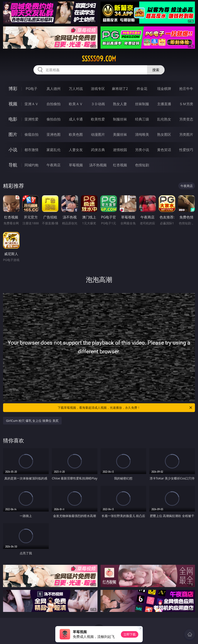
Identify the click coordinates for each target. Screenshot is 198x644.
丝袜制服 (142, 104)
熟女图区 (164, 134)
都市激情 (31, 150)
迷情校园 (120, 150)
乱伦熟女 (164, 119)
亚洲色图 (54, 134)
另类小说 (142, 150)
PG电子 (32, 89)
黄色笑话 (164, 150)
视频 (13, 104)
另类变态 (186, 119)
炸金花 (142, 89)
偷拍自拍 (54, 119)
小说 (13, 150)
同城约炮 (31, 165)
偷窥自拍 (31, 134)
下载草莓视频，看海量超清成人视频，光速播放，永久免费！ (125, 408)
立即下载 (130, 634)
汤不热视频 (98, 165)
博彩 (13, 88)
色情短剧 (142, 165)
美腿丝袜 (120, 134)
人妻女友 (76, 150)
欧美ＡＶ (76, 104)
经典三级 (142, 119)
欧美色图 (76, 134)
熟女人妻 (120, 104)
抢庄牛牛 (186, 89)
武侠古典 (98, 150)
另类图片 (186, 134)
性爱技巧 (186, 150)
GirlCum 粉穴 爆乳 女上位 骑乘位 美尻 (32, 421)
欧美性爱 (98, 119)
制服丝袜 (120, 119)
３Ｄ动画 (98, 104)
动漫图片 (98, 134)
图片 (13, 134)
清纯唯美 (142, 134)
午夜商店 (54, 165)
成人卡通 (76, 119)
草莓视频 (76, 165)
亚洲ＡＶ (31, 104)
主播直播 (164, 104)
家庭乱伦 (54, 150)
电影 (13, 119)
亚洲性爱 (31, 119)
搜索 (156, 70)
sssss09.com (99, 59)
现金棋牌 (164, 89)
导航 (13, 165)
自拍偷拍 (54, 104)
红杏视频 (120, 165)
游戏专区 (98, 89)
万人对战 (76, 89)
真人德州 (54, 89)
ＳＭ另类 (186, 104)
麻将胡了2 (120, 89)
